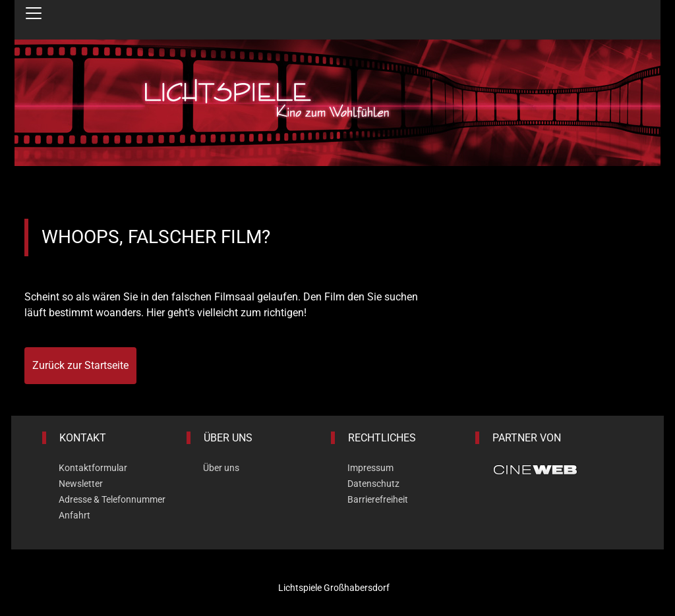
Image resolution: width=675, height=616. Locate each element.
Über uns (221, 468)
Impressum (370, 468)
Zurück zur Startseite (80, 365)
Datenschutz (373, 484)
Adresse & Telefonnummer (112, 499)
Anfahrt (74, 515)
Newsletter (81, 484)
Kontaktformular (93, 468)
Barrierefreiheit (378, 499)
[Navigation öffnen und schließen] (34, 13)
